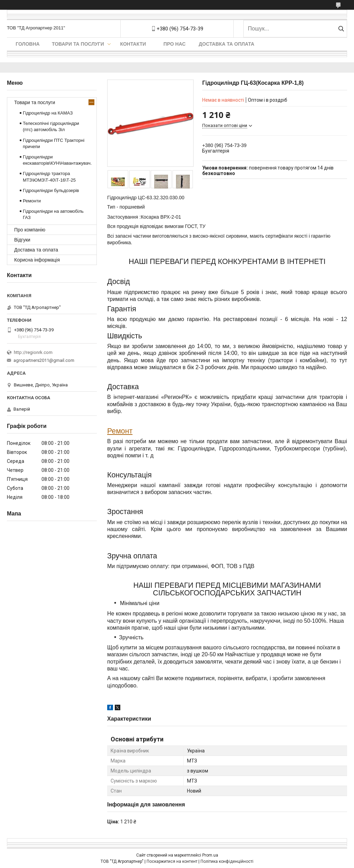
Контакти (133, 44)
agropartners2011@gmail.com (44, 360)
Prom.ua (210, 855)
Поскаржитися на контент (172, 861)
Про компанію (30, 230)
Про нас (175, 44)
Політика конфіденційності (227, 861)
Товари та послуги (78, 44)
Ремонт (120, 431)
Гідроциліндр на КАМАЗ (48, 113)
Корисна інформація (37, 260)
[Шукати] (341, 29)
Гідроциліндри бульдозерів (51, 190)
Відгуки (22, 240)
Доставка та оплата (227, 44)
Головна (27, 44)
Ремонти (32, 201)
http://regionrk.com (33, 352)
